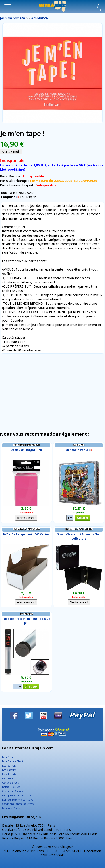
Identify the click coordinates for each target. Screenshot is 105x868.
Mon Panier (8, 757)
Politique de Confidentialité (17, 795)
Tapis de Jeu (26, 614)
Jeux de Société (13, 18)
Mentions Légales (11, 808)
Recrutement (9, 778)
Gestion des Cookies (13, 791)
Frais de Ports (9, 774)
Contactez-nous (10, 783)
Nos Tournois (9, 766)
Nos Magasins (9, 770)
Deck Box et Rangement (26, 445)
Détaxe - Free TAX (11, 787)
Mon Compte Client (13, 761)
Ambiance (40, 18)
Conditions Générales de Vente (18, 804)
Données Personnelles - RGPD (18, 800)
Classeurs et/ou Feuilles (79, 529)
